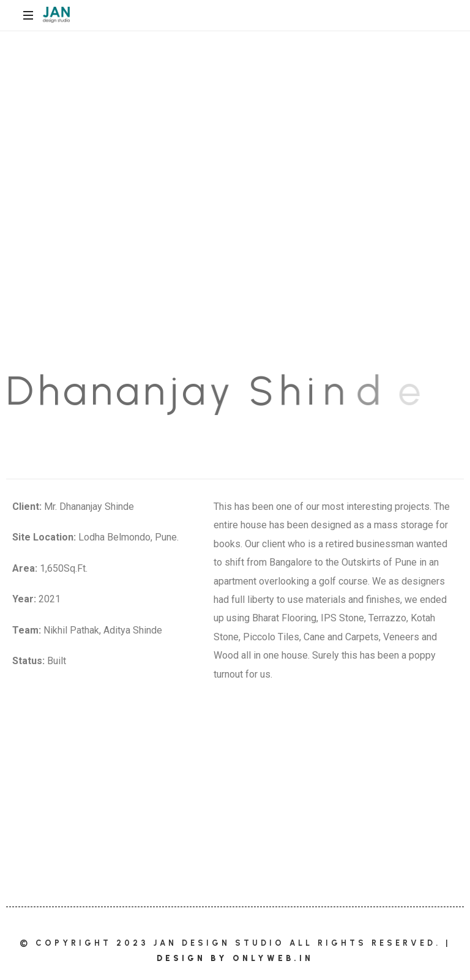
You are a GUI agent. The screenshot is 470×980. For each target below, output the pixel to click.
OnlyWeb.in (273, 958)
